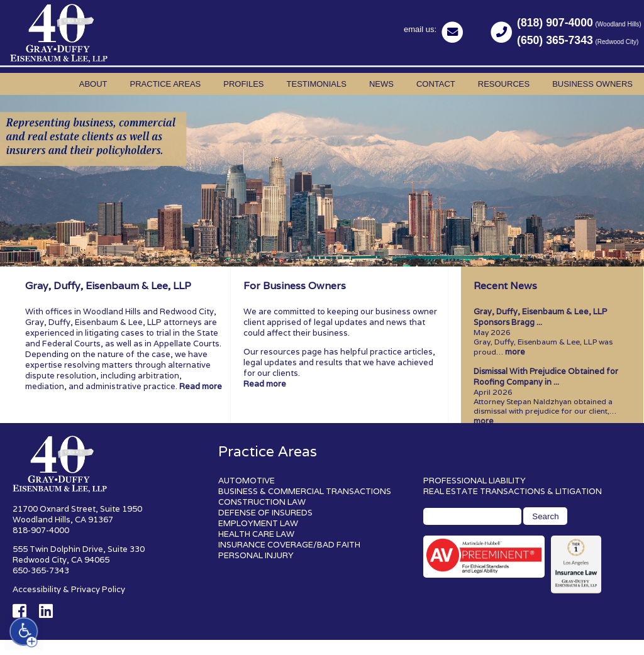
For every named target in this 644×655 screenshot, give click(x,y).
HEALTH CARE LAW (256, 534)
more (515, 352)
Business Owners (592, 84)
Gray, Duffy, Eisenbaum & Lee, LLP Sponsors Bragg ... (540, 317)
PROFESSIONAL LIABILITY (475, 481)
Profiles (243, 84)
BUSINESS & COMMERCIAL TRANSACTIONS (305, 491)
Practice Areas (166, 84)
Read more (201, 386)
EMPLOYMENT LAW (258, 523)
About (93, 84)
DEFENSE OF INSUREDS (265, 513)
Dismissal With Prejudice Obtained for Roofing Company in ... (546, 377)
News (381, 84)
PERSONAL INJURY (256, 555)
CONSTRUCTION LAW (262, 502)
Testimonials (317, 84)
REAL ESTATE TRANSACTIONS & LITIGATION (513, 491)
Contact (436, 84)
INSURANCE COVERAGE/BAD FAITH (289, 545)
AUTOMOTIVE (247, 481)
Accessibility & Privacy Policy (69, 589)
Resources (504, 84)
